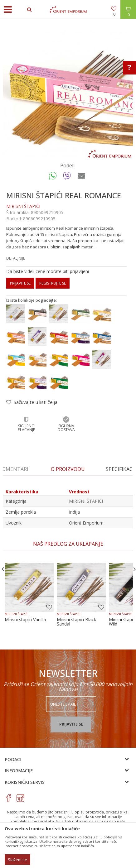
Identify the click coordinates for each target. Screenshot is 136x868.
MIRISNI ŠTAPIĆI (23, 206)
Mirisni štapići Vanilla (25, 620)
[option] (68, 94)
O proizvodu (68, 469)
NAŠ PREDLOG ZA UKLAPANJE (68, 544)
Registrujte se (53, 283)
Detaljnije (16, 258)
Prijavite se (20, 283)
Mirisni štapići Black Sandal (76, 622)
